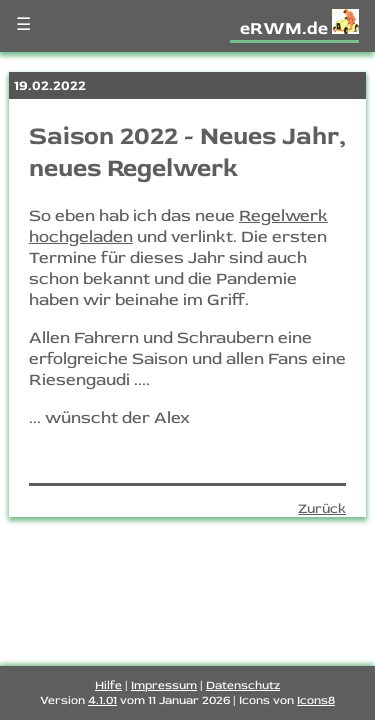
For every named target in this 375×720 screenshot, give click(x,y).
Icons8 (316, 700)
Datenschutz (243, 685)
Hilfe (108, 685)
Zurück (322, 508)
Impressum (164, 685)
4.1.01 (102, 700)
